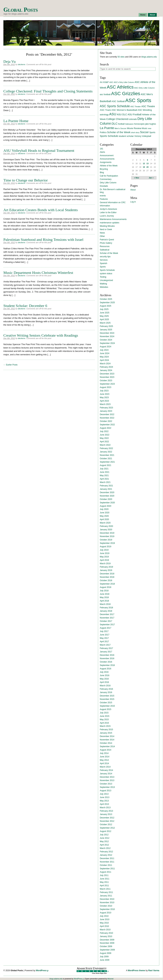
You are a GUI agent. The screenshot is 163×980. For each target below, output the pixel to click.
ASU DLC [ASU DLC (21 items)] (122, 114)
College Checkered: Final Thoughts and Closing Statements (48, 91)
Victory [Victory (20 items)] (138, 136)
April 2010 (104, 926)
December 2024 (107, 333)
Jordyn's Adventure (108, 209)
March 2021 (105, 482)
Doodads (104, 186)
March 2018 (105, 604)
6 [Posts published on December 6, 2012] (147, 160)
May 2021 (104, 476)
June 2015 (105, 716)
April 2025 (104, 319)
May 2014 (104, 760)
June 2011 (105, 879)
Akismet (110, 979)
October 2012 (106, 824)
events (103, 196)
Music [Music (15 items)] (145, 128)
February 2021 (106, 486)
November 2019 (107, 536)
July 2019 (104, 550)
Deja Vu (9, 61)
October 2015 (106, 703)
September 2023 (107, 384)
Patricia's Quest (107, 240)
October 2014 (106, 743)
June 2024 (105, 353)
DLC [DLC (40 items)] (115, 124)
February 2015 (106, 730)
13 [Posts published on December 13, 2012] (147, 163)
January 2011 (106, 896)
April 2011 (104, 886)
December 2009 (107, 940)
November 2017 (107, 618)
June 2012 (105, 838)
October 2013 (106, 784)
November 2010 (107, 903)
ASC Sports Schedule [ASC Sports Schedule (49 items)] (115, 106)
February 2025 (106, 326)
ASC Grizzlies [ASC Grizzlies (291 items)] (126, 94)
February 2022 (106, 448)
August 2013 (105, 791)
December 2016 (107, 655)
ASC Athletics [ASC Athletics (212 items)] (120, 87)
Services (104, 260)
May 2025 (104, 316)
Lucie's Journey (107, 216)
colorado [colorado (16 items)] (133, 119)
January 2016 (106, 692)
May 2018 (104, 597)
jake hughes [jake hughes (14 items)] (150, 124)
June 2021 (105, 472)
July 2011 (104, 875)
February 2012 (106, 852)
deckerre (22, 64)
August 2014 (105, 750)
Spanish (103, 263)
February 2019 (106, 567)
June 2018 (105, 594)
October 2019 (106, 540)
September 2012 (107, 828)
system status (106, 274)
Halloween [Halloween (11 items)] (129, 124)
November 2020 (107, 496)
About (152, 15)
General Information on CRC (113, 202)
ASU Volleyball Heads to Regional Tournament (39, 151)
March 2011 (105, 889)
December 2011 (107, 858)
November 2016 (107, 658)
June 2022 (105, 435)
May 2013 (104, 801)
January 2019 (106, 570)
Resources (105, 246)
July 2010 (104, 916)
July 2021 (104, 469)
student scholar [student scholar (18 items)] (126, 136)
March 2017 (105, 645)
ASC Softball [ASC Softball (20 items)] (118, 101)
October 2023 (106, 381)
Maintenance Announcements (113, 219)
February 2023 (106, 408)
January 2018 (106, 611)
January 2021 (106, 489)
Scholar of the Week (109, 253)
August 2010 (105, 913)
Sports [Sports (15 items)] (152, 132)
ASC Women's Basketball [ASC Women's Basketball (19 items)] (124, 110)
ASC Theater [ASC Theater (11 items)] (136, 106)
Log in (133, 202)
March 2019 (105, 564)
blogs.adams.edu (149, 57)
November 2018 (107, 577)
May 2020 (104, 516)
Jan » (151, 178)
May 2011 (104, 882)
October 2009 (106, 946)
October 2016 (106, 662)
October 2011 (106, 865)
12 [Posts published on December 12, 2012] (144, 163)
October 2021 (106, 459)
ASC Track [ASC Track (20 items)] (105, 110)
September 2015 (107, 706)
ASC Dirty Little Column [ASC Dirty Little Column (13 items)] (144, 88)
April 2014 (104, 763)
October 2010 (106, 906)
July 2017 (104, 631)
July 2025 (104, 309)
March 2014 (105, 767)
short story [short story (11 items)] (135, 132)
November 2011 (107, 862)
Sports (103, 267)
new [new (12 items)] (149, 128)
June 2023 (105, 394)
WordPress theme (136, 971)
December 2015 (107, 696)
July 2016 (104, 672)
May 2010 (104, 923)
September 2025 (107, 303)
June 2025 (105, 313)
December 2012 (107, 818)
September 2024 (107, 343)
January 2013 (106, 814)
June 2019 (105, 553)
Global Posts (21, 10)
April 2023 (104, 401)
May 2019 (104, 557)
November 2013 (107, 780)
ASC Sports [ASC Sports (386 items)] (138, 100)
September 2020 (107, 503)
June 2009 (105, 960)
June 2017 (105, 635)
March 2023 (105, 404)
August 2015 (105, 709)
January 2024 (106, 370)
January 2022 (106, 452)
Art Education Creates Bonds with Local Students (41, 210)
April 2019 (104, 560)
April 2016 (104, 682)
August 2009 (105, 953)
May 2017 (104, 638)
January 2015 (106, 733)
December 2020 (107, 492)
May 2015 (104, 720)
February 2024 (106, 367)
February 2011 (106, 892)
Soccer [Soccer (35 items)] (144, 132)
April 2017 (104, 642)
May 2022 (104, 438)
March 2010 (105, 930)
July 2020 (104, 509)
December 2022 (107, 414)
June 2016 (105, 675)
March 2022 (105, 445)
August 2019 (105, 547)
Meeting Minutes (107, 226)
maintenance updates (110, 223)
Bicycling (104, 169)
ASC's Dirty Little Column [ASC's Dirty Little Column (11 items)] (124, 82)
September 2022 (107, 425)
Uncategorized (106, 280)
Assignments (106, 162)
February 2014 (106, 770)
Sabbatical (105, 250)
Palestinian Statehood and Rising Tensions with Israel (43, 240)
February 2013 (106, 811)
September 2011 (107, 869)
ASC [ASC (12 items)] (111, 82)
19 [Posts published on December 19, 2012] (144, 167)
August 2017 (105, 628)
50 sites (121, 57)
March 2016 (105, 686)
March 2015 (105, 726)
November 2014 (107, 740)
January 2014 (106, 774)
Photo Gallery (106, 243)
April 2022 (104, 442)
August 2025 (105, 306)
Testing (103, 277)
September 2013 (107, 787)
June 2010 (105, 919)
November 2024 (107, 336)
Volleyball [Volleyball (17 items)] (147, 136)
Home (143, 15)
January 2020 (106, 530)
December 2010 (107, 899)
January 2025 (106, 330)
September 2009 (107, 950)
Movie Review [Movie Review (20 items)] (134, 128)
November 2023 (107, 377)
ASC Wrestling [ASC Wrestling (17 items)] (145, 110)
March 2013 (105, 808)
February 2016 (106, 689)
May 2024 (104, 357)
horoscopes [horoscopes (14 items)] (139, 124)
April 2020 (104, 519)
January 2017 (106, 652)
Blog (102, 172)
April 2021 (104, 479)
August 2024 (105, 347)
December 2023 (107, 374)
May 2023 (104, 397)
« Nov (137, 178)
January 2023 (106, 411)
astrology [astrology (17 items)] (104, 115)
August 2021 (105, 465)
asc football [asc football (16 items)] (105, 94)
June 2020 (105, 513)
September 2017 (107, 625)
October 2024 (106, 340)
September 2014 (107, 746)
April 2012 (104, 845)
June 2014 (105, 757)
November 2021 (107, 455)
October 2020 (106, 499)
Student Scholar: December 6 (25, 306)
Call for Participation (109, 176)
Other (102, 236)
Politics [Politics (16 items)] (103, 132)
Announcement (107, 156)
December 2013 (107, 777)
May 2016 (104, 679)
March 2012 (105, 848)
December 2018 (107, 574)
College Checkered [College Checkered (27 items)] (117, 119)
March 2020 (105, 523)
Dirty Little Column (108, 183)
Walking (103, 284)
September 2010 (107, 909)
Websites (104, 287)
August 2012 (105, 831)
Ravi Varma (154, 971)
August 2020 (105, 506)
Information (105, 206)
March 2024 (105, 364)
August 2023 (105, 387)
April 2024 (104, 360)
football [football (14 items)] (121, 124)
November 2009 (107, 943)
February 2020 (106, 526)
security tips (105, 257)
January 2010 (106, 936)
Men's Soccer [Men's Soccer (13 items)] (120, 128)
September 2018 (107, 584)
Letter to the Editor (108, 212)
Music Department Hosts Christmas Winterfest (38, 273)
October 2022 (106, 421)
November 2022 (107, 418)
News (102, 233)
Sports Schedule (107, 270)
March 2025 (105, 323)
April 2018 (104, 601)
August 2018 (105, 587)
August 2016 (105, 669)
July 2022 (104, 431)
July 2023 (104, 391)
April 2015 (104, 723)
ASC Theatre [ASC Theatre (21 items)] (148, 106)
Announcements (107, 159)
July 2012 (104, 835)
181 (101, 149)
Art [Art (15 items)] (101, 82)
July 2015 (104, 713)
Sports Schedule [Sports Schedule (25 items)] (109, 136)
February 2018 (106, 608)
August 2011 (105, 872)
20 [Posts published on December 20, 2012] (147, 167)
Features (104, 199)
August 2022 (105, 428)
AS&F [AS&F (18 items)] (106, 82)
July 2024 (104, 350)
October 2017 (106, 621)
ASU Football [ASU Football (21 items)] (135, 114)
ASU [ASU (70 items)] (113, 114)
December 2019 (107, 533)
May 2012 (104, 841)
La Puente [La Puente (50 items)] (107, 128)
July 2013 (104, 794)
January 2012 (106, 855)
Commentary (106, 179)
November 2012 (107, 821)
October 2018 (106, 580)
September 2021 (107, 462)
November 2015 (107, 699)
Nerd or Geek (106, 229)
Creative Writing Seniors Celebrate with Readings (41, 335)
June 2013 (105, 797)
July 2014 (104, 753)
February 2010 (106, 933)
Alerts (102, 152)
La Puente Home (16, 121)
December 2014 (107, 736)
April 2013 (104, 804)
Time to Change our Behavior (26, 180)
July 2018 (104, 591)
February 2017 (106, 648)
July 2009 (104, 957)
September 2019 (107, 543)
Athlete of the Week (109, 166)
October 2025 (106, 299)
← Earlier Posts (10, 365)
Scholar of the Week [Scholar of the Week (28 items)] (119, 132)
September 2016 (107, 665)
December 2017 (107, 614)
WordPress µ (42, 971)
